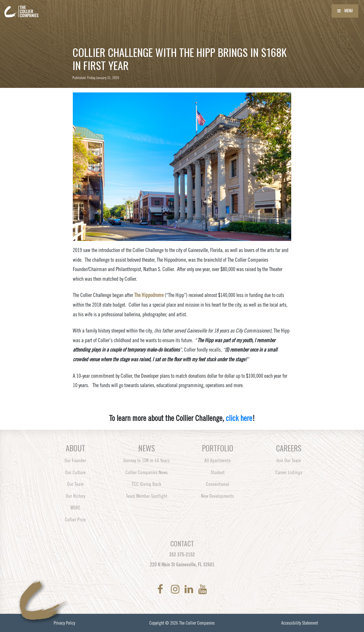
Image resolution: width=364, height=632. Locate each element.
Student (218, 472)
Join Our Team (289, 460)
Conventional (218, 484)
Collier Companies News (147, 472)
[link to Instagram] (176, 589)
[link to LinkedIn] (190, 589)
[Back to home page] (37, 8)
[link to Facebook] (161, 589)
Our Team (75, 484)
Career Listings (289, 472)
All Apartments (218, 460)
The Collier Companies (197, 623)
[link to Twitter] (168, 589)
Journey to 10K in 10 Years (146, 460)
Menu (345, 11)
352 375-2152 (182, 555)
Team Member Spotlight (147, 496)
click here (239, 418)
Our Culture (75, 472)
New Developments (218, 496)
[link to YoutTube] (202, 589)
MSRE (76, 508)
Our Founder (75, 460)
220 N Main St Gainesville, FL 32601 (182, 565)
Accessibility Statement (300, 623)
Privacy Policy (64, 623)
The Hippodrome (149, 295)
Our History (76, 496)
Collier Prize (75, 520)
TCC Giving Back (146, 484)
